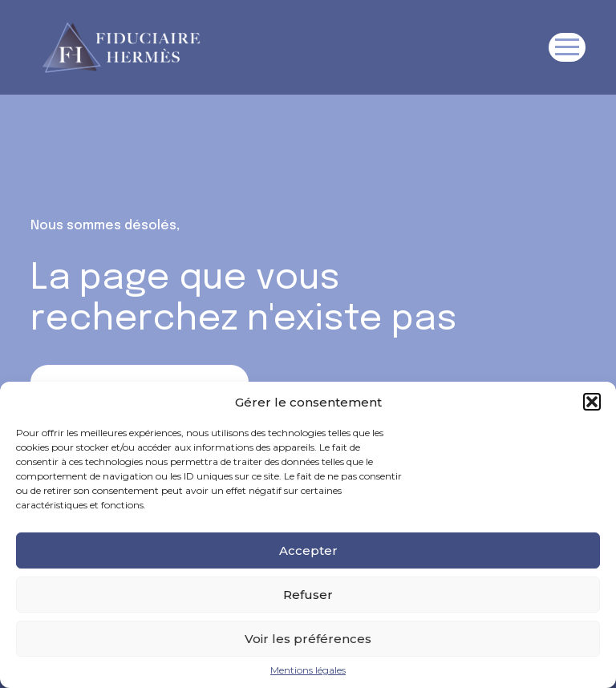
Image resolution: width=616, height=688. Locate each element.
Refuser (308, 595)
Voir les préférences (308, 639)
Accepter (308, 550)
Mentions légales (308, 670)
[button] (592, 402)
